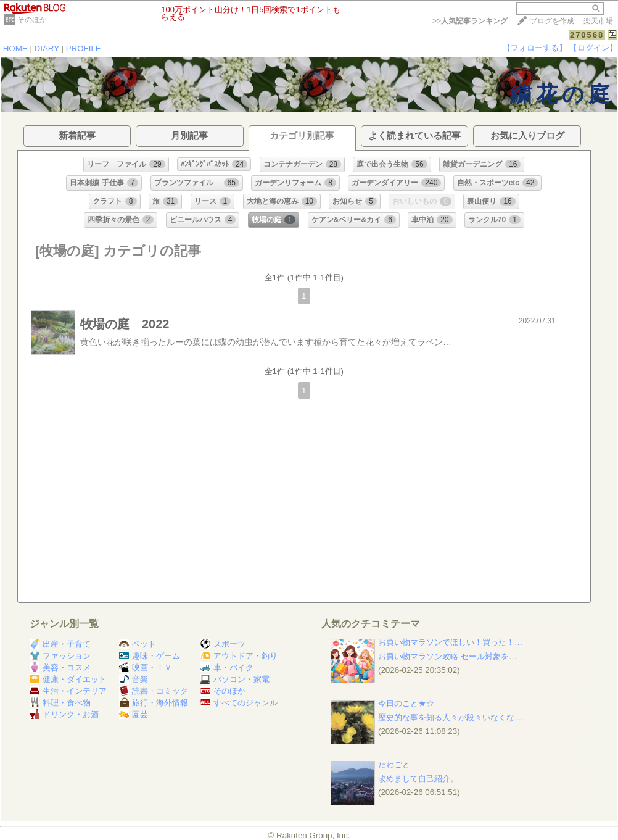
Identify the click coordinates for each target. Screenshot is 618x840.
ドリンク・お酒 (64, 714)
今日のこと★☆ (406, 703)
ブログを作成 (552, 21)
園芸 (134, 714)
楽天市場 (598, 21)
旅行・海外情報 (154, 703)
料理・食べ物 (60, 703)
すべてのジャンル (239, 703)
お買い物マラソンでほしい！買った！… (450, 642)
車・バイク (227, 667)
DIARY (47, 48)
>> (470, 21)
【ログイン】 (593, 48)
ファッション (60, 656)
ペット (138, 644)
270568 (587, 35)
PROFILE (84, 48)
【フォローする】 (535, 48)
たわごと (394, 764)
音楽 (134, 679)
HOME (15, 48)
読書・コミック (154, 691)
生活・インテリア (68, 691)
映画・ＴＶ (146, 667)
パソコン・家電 (235, 679)
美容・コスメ (60, 667)
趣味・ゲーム (150, 656)
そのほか (32, 20)
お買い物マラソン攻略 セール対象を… (447, 656)
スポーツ (223, 644)
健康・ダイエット (68, 679)
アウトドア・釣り (239, 656)
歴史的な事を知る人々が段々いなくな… (450, 717)
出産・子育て (60, 644)
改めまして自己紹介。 (418, 779)
